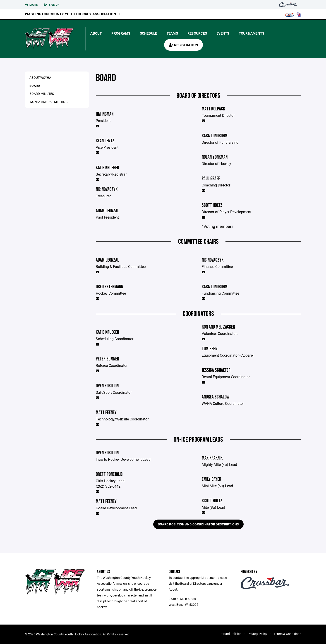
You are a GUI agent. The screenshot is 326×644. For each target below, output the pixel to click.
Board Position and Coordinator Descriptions (198, 524)
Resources (197, 33)
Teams (172, 33)
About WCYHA (40, 78)
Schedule (149, 33)
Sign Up (52, 5)
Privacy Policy (257, 634)
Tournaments (252, 33)
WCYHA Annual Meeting (49, 102)
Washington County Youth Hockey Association (70, 14)
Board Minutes (42, 94)
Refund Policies (230, 634)
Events (223, 33)
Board (35, 86)
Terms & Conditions (287, 634)
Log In (31, 5)
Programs (121, 33)
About (96, 33)
